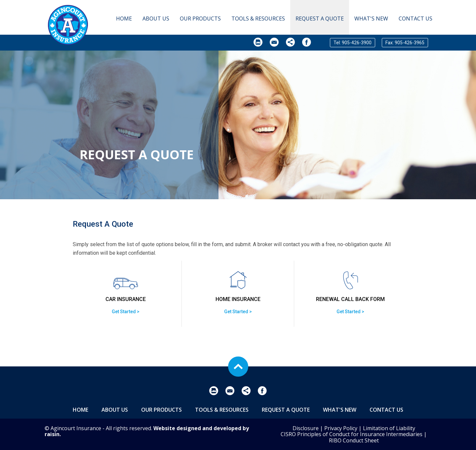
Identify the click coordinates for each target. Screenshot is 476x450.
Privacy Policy (341, 428)
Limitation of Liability (389, 428)
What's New (371, 19)
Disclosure (306, 428)
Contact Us (416, 19)
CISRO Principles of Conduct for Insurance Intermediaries (352, 434)
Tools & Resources (258, 19)
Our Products (200, 19)
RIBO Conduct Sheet (354, 440)
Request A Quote (320, 19)
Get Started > (126, 312)
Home (124, 19)
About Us (156, 19)
